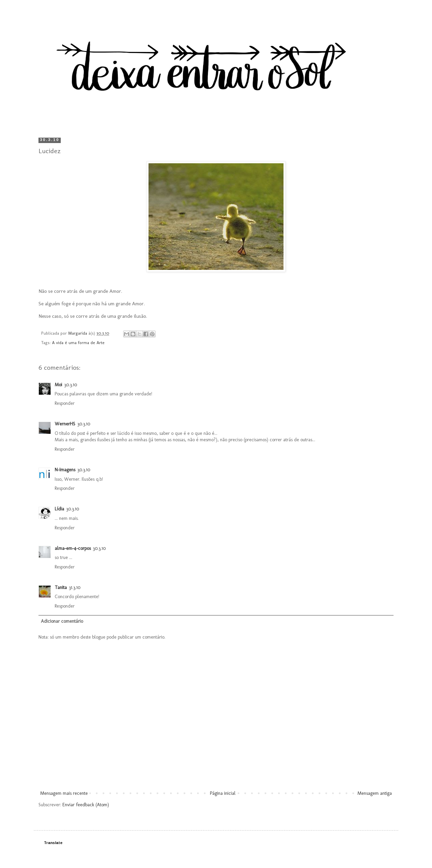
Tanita (61, 587)
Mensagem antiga (375, 793)
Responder (65, 403)
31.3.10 (75, 587)
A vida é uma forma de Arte (78, 343)
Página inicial (223, 793)
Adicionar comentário (62, 621)
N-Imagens (65, 470)
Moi (58, 385)
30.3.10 (71, 385)
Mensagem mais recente (64, 793)
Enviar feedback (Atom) (86, 805)
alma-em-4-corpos (73, 548)
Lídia (59, 509)
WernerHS (65, 424)
